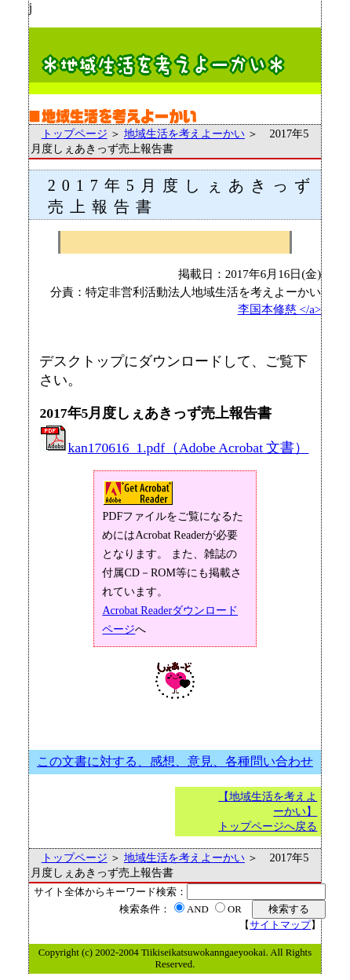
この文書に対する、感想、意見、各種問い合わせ (175, 761)
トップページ (75, 133)
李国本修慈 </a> (280, 309)
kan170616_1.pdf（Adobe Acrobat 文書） (174, 448)
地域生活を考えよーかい (184, 133)
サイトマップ (280, 925)
